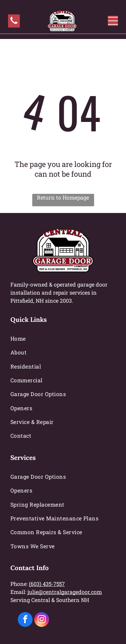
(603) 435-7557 (47, 584)
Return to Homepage (63, 197)
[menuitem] (63, 338)
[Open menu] (113, 21)
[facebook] (25, 620)
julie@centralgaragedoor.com (65, 592)
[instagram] (42, 620)
